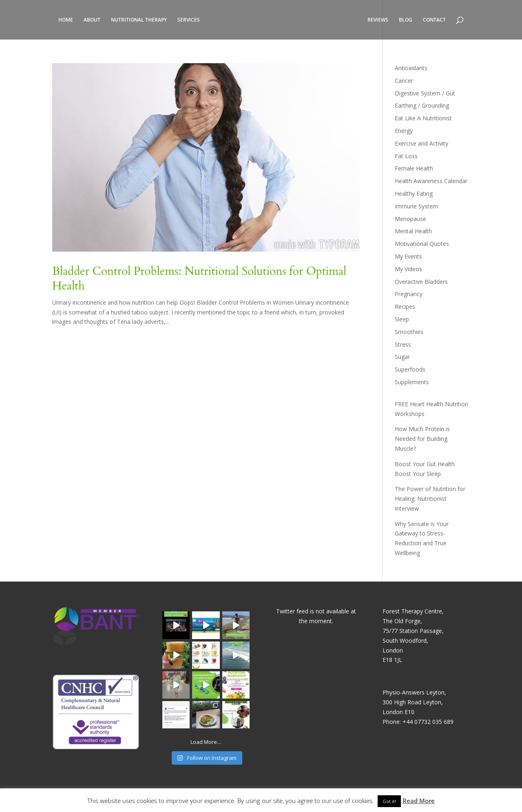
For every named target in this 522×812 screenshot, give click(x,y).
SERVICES (189, 20)
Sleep (402, 319)
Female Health (414, 168)
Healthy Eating (414, 194)
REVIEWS (378, 20)
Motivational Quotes (422, 244)
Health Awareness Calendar (431, 181)
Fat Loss (406, 156)
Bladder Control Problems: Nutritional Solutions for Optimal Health (199, 279)
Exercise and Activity (421, 143)
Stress (403, 344)
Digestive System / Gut (425, 93)
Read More (419, 801)
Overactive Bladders (421, 282)
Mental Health (413, 231)
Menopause (410, 219)
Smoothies (409, 332)
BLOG (406, 20)
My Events (408, 256)
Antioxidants (411, 68)
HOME (66, 20)
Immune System (416, 206)
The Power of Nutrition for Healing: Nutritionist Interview (430, 499)
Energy (404, 131)
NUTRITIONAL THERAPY (139, 20)
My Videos (408, 269)
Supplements (412, 382)
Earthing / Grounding (422, 105)
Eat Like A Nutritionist (423, 118)
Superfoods (410, 369)
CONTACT (434, 20)
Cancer (404, 81)
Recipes (405, 306)
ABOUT (92, 20)
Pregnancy (409, 294)
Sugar (402, 357)
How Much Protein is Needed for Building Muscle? (422, 439)
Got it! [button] (389, 801)
